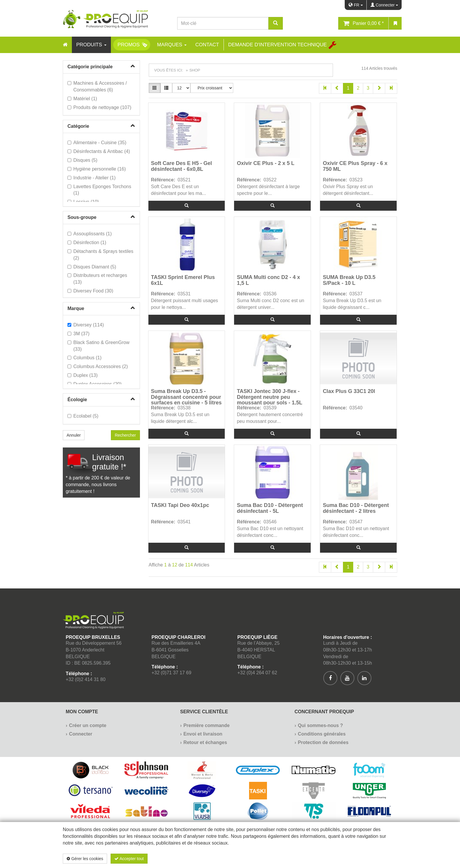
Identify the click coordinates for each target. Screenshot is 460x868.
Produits (91, 45)
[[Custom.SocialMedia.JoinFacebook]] (330, 678)
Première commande (206, 725)
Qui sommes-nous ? (320, 725)
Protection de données (323, 742)
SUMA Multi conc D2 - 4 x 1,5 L (268, 280)
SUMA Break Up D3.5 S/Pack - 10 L (349, 280)
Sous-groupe (82, 217)
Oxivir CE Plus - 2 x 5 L (265, 163)
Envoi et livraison (203, 734)
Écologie (77, 400)
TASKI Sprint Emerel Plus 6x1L (183, 280)
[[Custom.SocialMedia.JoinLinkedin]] (364, 678)
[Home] (65, 45)
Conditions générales (322, 734)
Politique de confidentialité (362, 859)
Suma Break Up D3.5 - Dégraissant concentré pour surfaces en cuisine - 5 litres (186, 397)
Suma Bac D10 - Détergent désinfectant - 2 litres (356, 508)
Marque (76, 308)
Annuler (74, 435)
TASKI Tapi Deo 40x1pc (180, 505)
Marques (172, 45)
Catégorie (78, 126)
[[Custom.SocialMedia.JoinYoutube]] (347, 678)
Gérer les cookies (85, 859)
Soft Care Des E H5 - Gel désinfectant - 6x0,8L (182, 166)
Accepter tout (129, 859)
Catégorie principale (90, 67)
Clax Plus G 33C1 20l (349, 391)
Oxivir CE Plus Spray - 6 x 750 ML (355, 166)
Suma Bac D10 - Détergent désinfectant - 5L (270, 508)
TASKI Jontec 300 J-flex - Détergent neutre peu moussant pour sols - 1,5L (269, 397)
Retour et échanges (205, 742)
